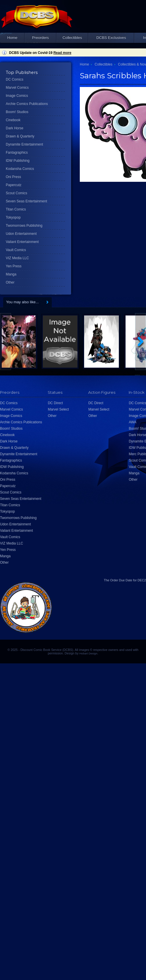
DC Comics (15, 79)
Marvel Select (58, 409)
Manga (11, 274)
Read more (62, 53)
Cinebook (13, 120)
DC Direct (55, 403)
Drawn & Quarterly (20, 136)
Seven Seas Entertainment (26, 201)
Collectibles (72, 38)
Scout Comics (16, 193)
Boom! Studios (17, 112)
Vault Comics (16, 250)
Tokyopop (13, 217)
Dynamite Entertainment (24, 144)
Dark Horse (15, 128)
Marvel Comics (17, 88)
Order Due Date (121, 580)
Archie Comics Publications (27, 104)
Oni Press (13, 177)
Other (10, 282)
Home (12, 38)
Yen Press (14, 266)
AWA (132, 422)
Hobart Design (88, 653)
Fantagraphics (17, 153)
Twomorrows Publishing (24, 226)
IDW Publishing (18, 161)
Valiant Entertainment (22, 242)
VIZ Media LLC (17, 258)
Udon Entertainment (21, 234)
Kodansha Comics (20, 169)
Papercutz (14, 185)
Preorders (40, 38)
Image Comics (17, 96)
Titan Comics (16, 209)
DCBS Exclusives (111, 38)
